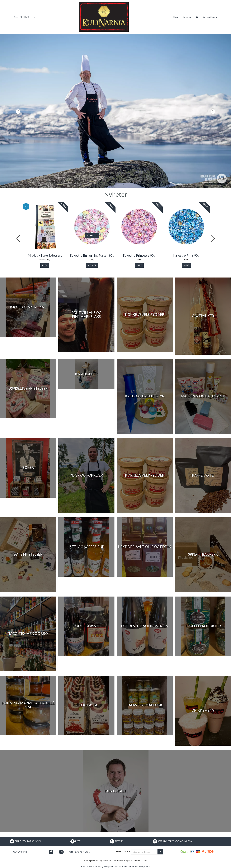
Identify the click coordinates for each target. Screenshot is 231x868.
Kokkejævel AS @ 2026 (79, 852)
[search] (197, 17)
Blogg (176, 17)
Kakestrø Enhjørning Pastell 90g (92, 255)
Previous (18, 238)
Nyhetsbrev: (123, 852)
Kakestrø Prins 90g (186, 255)
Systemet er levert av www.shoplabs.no (133, 866)
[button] (17, 111)
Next (213, 238)
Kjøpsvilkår (20, 852)
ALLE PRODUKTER (25, 17)
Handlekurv (210, 17)
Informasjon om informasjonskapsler (96, 866)
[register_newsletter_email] (160, 852)
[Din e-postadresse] (144, 852)
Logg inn (187, 17)
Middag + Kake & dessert (45, 255)
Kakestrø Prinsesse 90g (139, 255)
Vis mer (92, 265)
